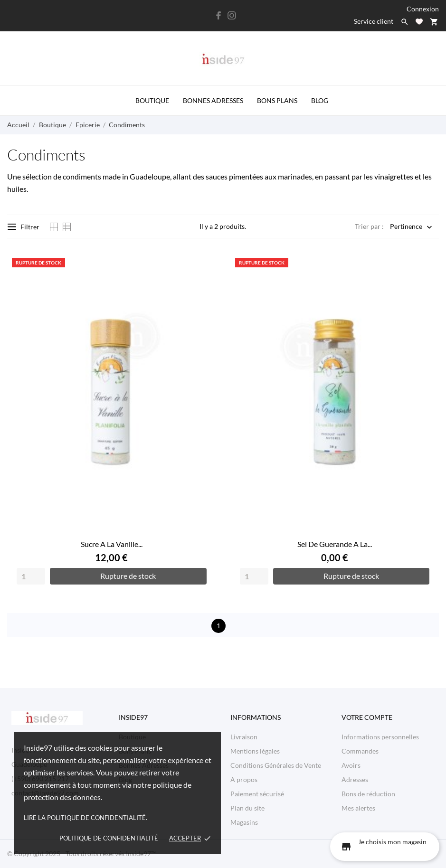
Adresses (355, 779)
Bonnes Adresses (213, 100)
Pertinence (406, 227)
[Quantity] (31, 576)
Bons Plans (277, 100)
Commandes (360, 751)
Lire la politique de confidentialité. (85, 818)
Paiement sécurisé (257, 794)
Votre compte (367, 717)
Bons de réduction (368, 794)
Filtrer (24, 227)
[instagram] (232, 15)
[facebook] (218, 15)
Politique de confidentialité (109, 838)
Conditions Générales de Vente (276, 765)
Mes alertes (358, 808)
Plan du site (247, 808)
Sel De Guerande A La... (335, 544)
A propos (244, 779)
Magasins (244, 822)
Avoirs (351, 765)
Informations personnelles (380, 737)
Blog (320, 100)
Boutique (152, 100)
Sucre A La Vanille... (112, 544)
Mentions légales (255, 751)
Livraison (244, 737)
